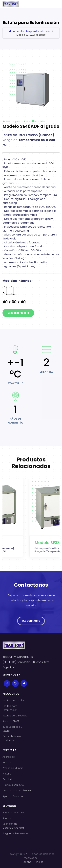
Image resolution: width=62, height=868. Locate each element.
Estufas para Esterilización (36, 31)
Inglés (40, 862)
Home (14, 31)
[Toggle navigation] (58, 4)
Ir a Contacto (31, 621)
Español (27, 862)
